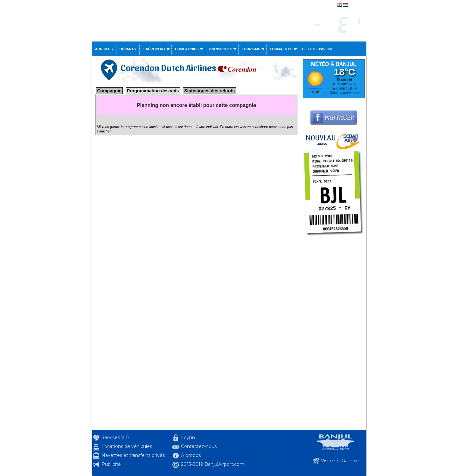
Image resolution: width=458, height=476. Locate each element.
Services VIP (115, 437)
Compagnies (187, 49)
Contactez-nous (199, 446)
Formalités (281, 49)
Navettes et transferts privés (133, 455)
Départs (128, 49)
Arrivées (104, 49)
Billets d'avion (317, 49)
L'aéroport (154, 49)
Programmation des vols (153, 91)
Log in (188, 437)
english (355, 5)
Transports (220, 49)
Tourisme (251, 49)
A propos (191, 455)
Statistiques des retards (209, 91)
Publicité (111, 464)
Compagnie (109, 91)
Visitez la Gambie (340, 461)
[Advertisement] (334, 334)
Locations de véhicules (127, 446)
